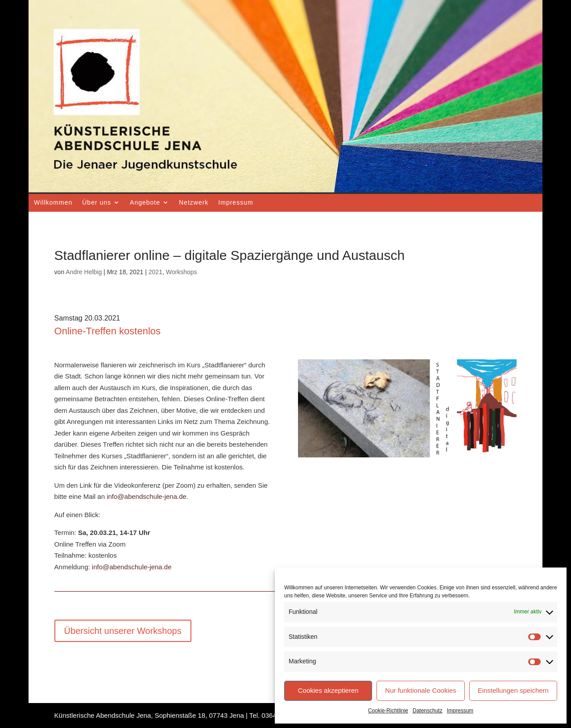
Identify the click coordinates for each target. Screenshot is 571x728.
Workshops (182, 272)
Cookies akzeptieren (328, 690)
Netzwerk (194, 202)
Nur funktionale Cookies (420, 690)
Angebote (145, 202)
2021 (155, 272)
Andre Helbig (84, 272)
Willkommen (53, 202)
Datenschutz (428, 711)
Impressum (460, 711)
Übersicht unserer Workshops (123, 631)
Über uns (97, 202)
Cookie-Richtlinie (388, 711)
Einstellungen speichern (513, 690)
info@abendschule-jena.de (147, 496)
